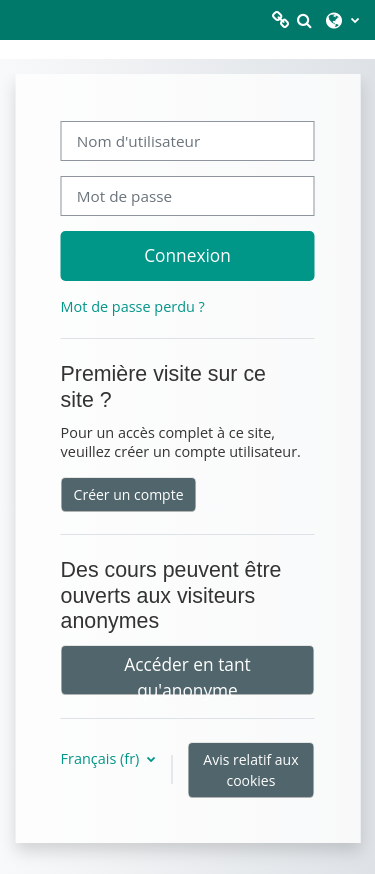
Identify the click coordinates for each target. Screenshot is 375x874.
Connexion (187, 255)
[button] (304, 20)
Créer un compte (129, 494)
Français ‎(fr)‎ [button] (102, 758)
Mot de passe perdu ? (133, 306)
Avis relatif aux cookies (250, 770)
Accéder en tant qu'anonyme (187, 673)
